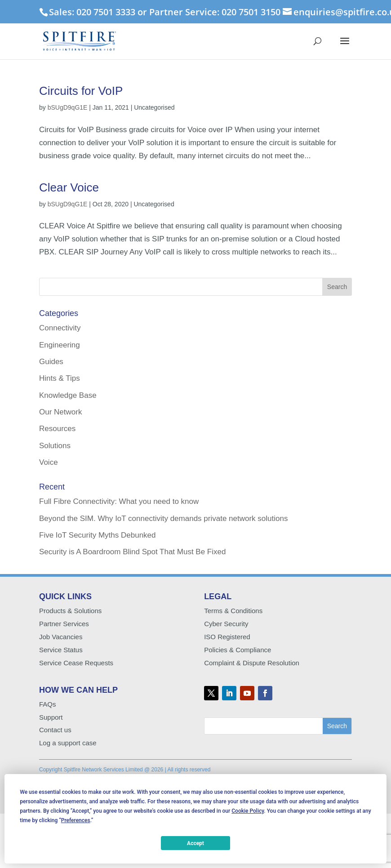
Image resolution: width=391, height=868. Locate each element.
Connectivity (60, 328)
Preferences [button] (76, 820)
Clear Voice (69, 187)
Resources (57, 429)
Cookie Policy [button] (248, 811)
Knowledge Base (68, 395)
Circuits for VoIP (81, 91)
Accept (195, 843)
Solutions (55, 446)
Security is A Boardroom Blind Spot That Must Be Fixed (132, 552)
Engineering (60, 345)
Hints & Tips (60, 378)
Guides (51, 362)
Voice (49, 462)
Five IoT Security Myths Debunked (98, 535)
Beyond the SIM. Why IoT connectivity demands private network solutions (163, 519)
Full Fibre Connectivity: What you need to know (119, 501)
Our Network (60, 412)
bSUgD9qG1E (68, 107)
